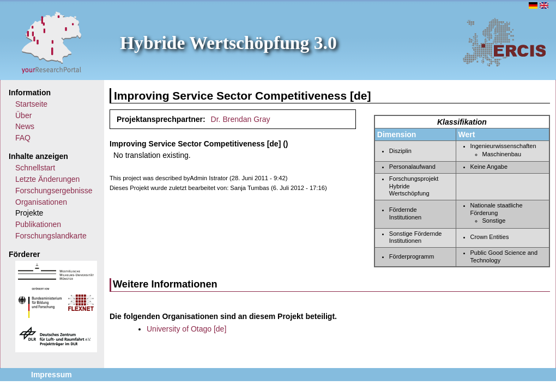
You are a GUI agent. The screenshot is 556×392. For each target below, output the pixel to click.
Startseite (31, 104)
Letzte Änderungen (47, 179)
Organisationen (41, 202)
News (25, 126)
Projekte (29, 213)
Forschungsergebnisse (54, 191)
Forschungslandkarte (51, 236)
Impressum (52, 375)
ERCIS (504, 42)
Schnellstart (35, 168)
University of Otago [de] (186, 329)
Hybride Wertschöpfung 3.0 (228, 43)
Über (23, 115)
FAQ (23, 138)
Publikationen (38, 224)
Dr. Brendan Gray (241, 119)
